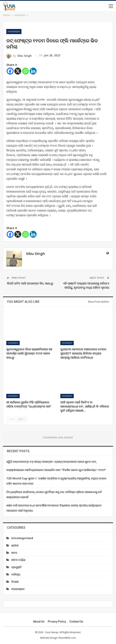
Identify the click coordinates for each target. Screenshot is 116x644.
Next (22, 419)
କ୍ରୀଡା (15, 545)
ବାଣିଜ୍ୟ (16, 574)
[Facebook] (10, 71)
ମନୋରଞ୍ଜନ (14, 31)
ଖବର (14, 553)
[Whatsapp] (25, 71)
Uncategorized (22, 538)
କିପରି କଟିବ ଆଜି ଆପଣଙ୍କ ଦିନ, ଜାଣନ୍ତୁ (30, 283)
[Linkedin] (33, 71)
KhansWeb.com (67, 638)
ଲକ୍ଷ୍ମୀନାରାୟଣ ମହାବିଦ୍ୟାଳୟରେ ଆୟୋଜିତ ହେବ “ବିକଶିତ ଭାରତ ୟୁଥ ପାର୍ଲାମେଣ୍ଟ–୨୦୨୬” (56, 470)
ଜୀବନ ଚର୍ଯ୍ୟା (18, 560)
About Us (39, 622)
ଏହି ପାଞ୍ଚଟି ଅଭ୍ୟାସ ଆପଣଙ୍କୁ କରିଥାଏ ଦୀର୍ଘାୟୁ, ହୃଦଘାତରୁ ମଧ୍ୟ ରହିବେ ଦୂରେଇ (86, 285)
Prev (11, 419)
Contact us (76, 622)
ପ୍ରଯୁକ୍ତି (16, 567)
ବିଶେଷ (15, 582)
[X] (18, 71)
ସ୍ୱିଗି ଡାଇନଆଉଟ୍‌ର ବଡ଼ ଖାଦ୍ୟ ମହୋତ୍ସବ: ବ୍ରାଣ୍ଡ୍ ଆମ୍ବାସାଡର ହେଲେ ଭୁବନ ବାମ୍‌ (51, 462)
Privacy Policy (57, 622)
